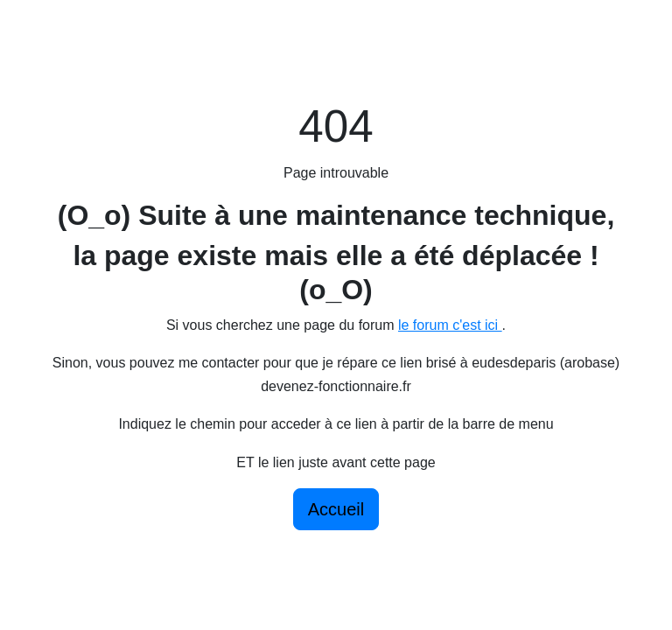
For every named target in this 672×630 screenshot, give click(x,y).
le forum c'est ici (450, 325)
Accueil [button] (336, 509)
